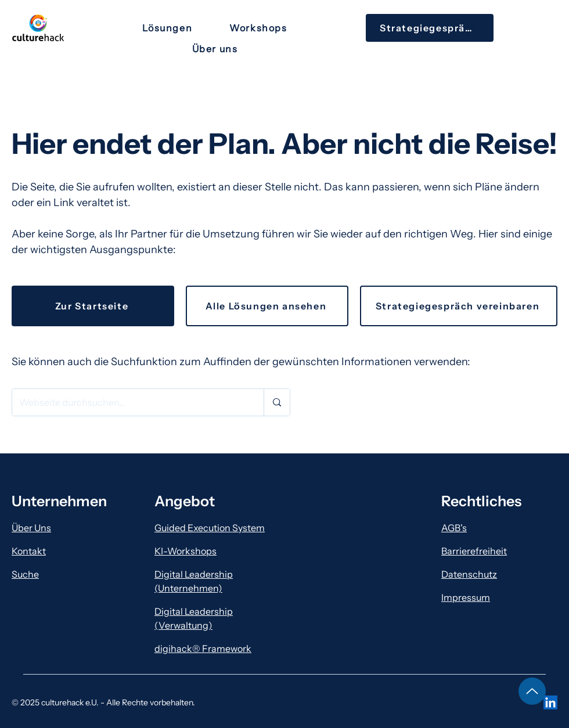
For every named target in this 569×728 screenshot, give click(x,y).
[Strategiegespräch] (430, 28)
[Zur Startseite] (93, 306)
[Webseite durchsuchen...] (129, 402)
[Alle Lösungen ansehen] (267, 306)
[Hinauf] (532, 691)
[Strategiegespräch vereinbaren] (459, 306)
